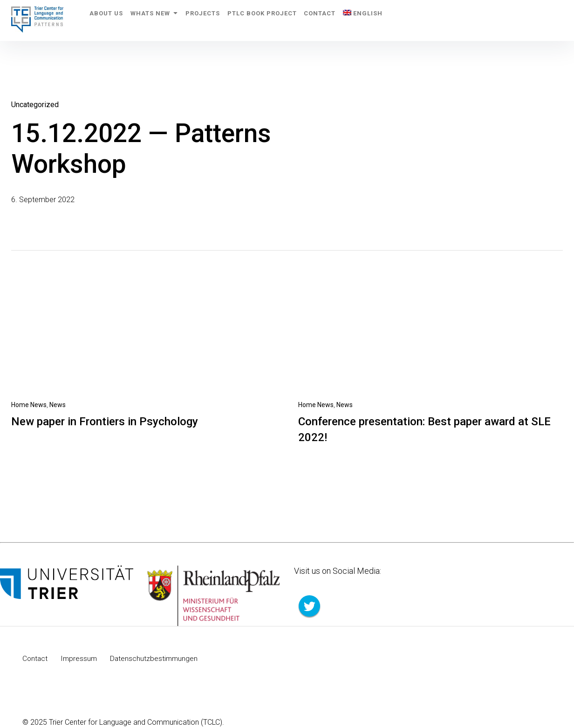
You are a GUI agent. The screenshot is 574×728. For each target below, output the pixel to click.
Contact (350, 20)
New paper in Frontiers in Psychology (105, 422)
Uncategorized (35, 105)
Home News (29, 405)
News (58, 405)
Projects (219, 20)
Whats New (164, 20)
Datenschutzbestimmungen (156, 658)
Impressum (80, 658)
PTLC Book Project (285, 20)
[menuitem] (400, 20)
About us (110, 20)
